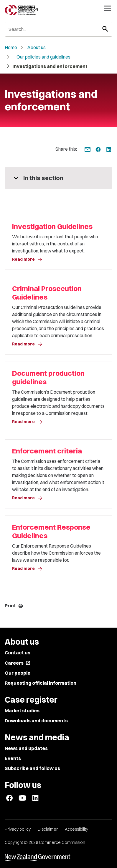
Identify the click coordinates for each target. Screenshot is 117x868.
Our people (18, 673)
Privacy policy (18, 829)
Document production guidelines (48, 378)
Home (11, 47)
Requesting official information (41, 683)
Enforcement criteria (47, 451)
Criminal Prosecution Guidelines (47, 293)
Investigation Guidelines (52, 226)
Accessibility (76, 829)
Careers (18, 663)
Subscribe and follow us (32, 768)
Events (13, 758)
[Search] (58, 29)
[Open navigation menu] (108, 8)
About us (36, 47)
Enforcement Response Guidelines (51, 531)
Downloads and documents (36, 721)
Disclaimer (48, 829)
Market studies (22, 711)
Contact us (18, 653)
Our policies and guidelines (43, 57)
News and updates (26, 748)
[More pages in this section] (58, 178)
